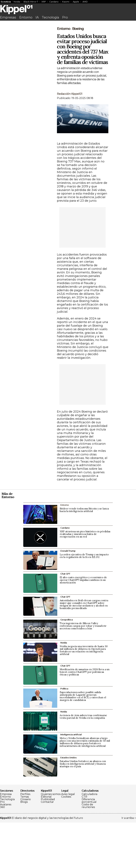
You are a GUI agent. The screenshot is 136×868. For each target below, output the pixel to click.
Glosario (26, 845)
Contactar (47, 847)
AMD (85, 2)
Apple (76, 2)
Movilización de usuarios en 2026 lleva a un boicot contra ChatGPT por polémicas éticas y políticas (85, 717)
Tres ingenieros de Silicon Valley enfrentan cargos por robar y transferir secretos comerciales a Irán (83, 671)
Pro (65, 17)
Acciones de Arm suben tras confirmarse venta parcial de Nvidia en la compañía (83, 762)
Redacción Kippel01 (70, 139)
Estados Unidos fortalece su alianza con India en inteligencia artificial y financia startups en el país (83, 809)
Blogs (24, 847)
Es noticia (6, 2)
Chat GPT (65, 619)
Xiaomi (66, 2)
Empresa (6, 840)
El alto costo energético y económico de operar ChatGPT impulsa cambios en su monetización (83, 625)
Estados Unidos (68, 803)
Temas (25, 842)
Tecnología (50, 17)
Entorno (26, 17)
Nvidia (17, 2)
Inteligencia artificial (71, 780)
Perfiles (25, 840)
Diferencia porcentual (89, 846)
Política (64, 734)
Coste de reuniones (88, 851)
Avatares (6, 850)
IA (37, 17)
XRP (44, 2)
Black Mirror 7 (31, 2)
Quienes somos (51, 840)
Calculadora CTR (89, 841)
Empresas (8, 17)
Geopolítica (67, 665)
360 (2, 853)
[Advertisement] (68, 47)
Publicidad (48, 845)
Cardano (54, 2)
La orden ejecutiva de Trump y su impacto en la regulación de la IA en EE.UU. (84, 601)
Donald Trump (68, 596)
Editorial (46, 842)
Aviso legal (68, 840)
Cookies (66, 842)
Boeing (78, 74)
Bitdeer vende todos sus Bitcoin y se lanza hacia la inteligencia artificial (84, 555)
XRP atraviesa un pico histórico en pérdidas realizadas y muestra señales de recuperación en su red (85, 579)
